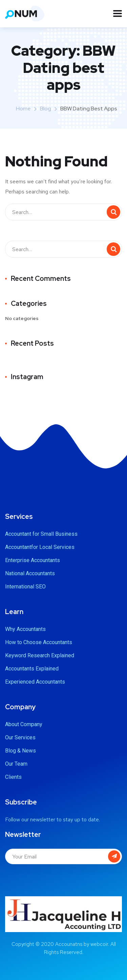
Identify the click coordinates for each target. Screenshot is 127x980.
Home (23, 109)
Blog (46, 109)
